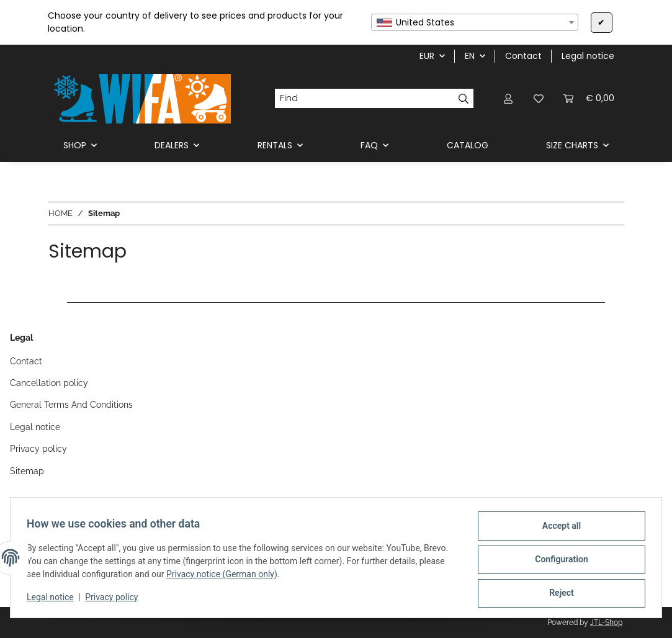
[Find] (364, 99)
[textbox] (475, 22)
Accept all (558, 529)
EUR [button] (427, 56)
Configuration (558, 562)
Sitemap (27, 471)
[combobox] (475, 22)
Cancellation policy (49, 383)
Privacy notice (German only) (226, 577)
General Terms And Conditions (71, 405)
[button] (509, 98)
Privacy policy (115, 600)
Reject (558, 594)
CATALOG (468, 145)
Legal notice (54, 600)
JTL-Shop (606, 622)
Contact (523, 56)
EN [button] (470, 56)
